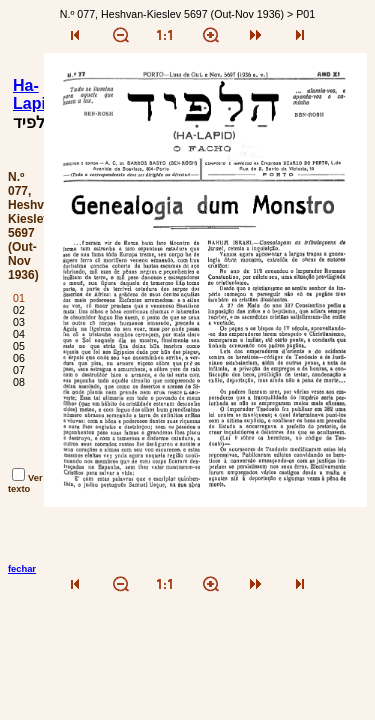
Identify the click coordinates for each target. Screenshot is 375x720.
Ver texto (25, 483)
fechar (22, 569)
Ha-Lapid (34, 94)
